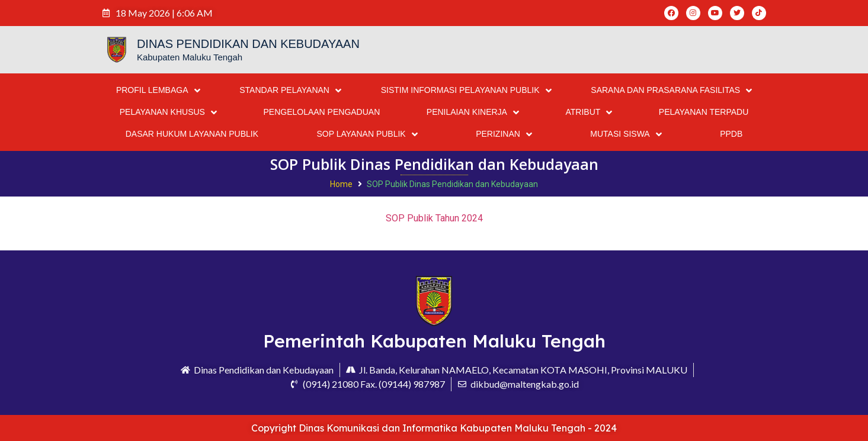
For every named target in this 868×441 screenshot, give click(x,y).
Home (341, 184)
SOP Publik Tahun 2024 (434, 218)
